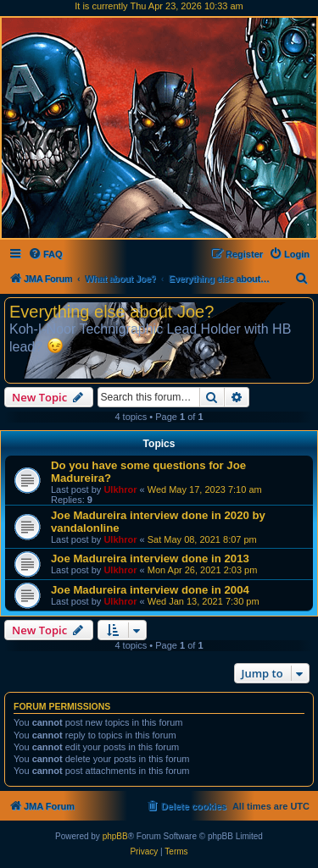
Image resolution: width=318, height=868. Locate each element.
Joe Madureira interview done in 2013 (150, 558)
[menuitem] (45, 254)
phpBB (115, 836)
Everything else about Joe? (112, 312)
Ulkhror (120, 489)
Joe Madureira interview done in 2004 (150, 590)
